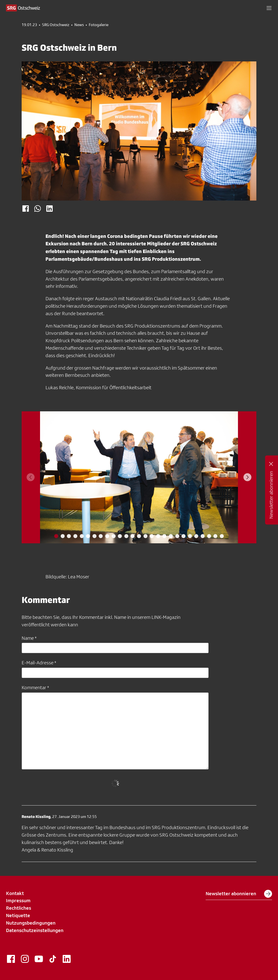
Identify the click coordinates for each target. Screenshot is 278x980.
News (79, 25)
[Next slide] (247, 477)
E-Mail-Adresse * (39, 663)
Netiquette (18, 915)
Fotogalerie (99, 25)
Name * (29, 638)
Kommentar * (35, 687)
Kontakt (15, 893)
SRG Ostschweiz (56, 25)
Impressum (18, 900)
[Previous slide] (31, 477)
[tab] (56, 536)
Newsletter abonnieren (239, 894)
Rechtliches (19, 908)
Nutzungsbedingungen (31, 923)
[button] (269, 8)
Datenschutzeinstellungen (35, 930)
